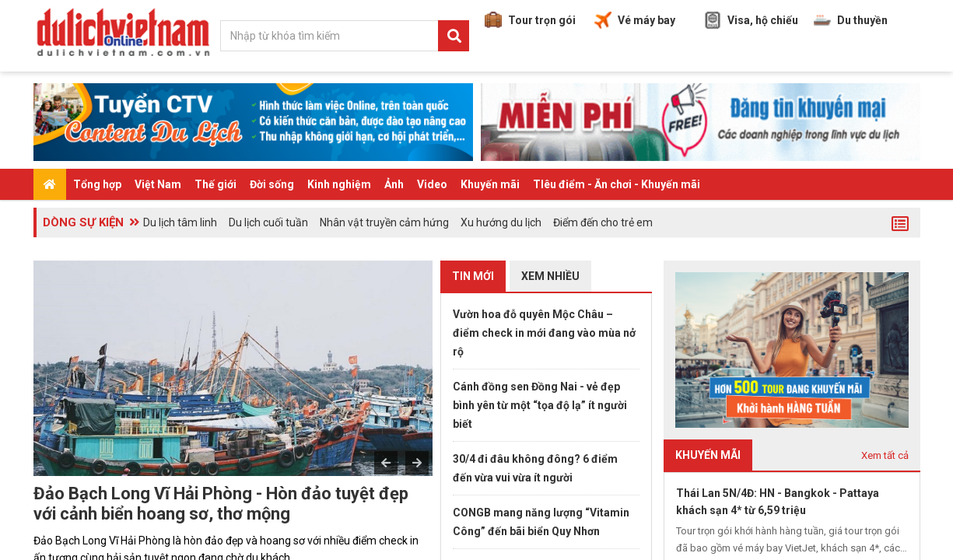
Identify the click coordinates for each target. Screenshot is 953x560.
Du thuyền (851, 20)
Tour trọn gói (530, 20)
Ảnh (394, 184)
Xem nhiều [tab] (550, 276)
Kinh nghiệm (339, 184)
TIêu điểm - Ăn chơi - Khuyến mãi (617, 184)
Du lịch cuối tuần (268, 222)
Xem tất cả (885, 455)
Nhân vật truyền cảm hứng (384, 222)
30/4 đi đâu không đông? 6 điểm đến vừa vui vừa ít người (535, 468)
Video (432, 184)
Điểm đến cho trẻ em (603, 222)
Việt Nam (158, 184)
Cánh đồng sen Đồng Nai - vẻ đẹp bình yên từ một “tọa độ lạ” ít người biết (540, 405)
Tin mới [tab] (473, 276)
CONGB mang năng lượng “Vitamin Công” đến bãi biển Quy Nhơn (541, 522)
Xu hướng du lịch (501, 222)
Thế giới (215, 184)
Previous (386, 463)
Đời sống (272, 184)
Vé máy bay (635, 20)
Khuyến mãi (490, 184)
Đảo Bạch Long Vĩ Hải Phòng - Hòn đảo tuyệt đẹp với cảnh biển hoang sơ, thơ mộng (221, 504)
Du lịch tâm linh (180, 222)
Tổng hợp (97, 184)
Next (417, 463)
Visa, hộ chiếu (751, 20)
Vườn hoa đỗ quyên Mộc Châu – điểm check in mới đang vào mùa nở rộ (544, 333)
